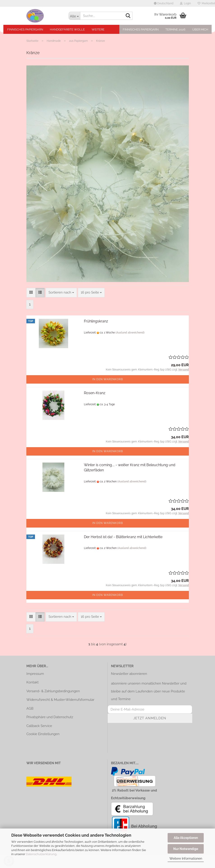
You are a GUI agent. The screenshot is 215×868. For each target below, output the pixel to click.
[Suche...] (74, 16)
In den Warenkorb (108, 379)
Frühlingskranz (96, 321)
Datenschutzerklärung (41, 854)
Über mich (200, 29)
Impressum (35, 674)
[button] (164, 3)
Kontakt (32, 682)
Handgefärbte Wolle (67, 29)
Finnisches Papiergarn (25, 29)
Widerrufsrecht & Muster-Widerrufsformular (60, 700)
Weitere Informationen (186, 859)
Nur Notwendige (186, 849)
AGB (30, 708)
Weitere (98, 29)
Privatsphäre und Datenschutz (50, 717)
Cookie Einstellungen (43, 734)
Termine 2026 (175, 29)
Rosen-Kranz (95, 393)
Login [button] (185, 3)
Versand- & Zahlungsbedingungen (53, 691)
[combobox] (61, 293)
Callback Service (39, 726)
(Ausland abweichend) (130, 333)
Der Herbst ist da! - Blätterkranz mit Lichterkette (123, 537)
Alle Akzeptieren (186, 838)
